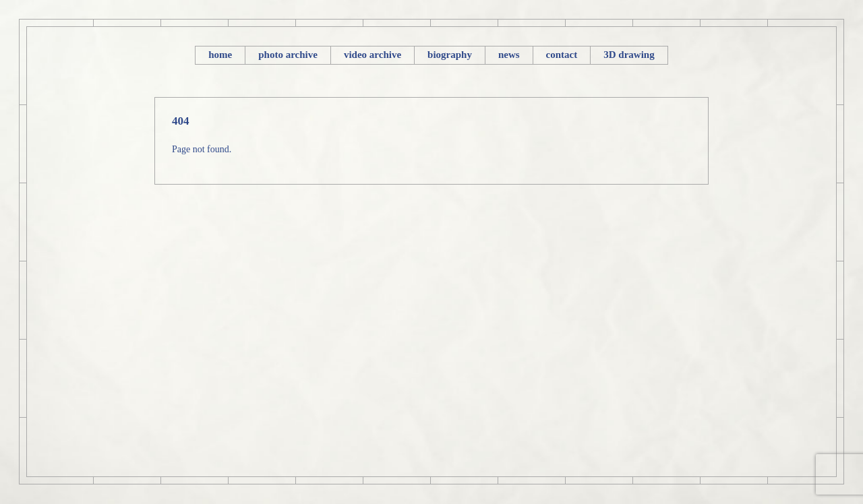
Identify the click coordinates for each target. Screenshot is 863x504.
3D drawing (629, 55)
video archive (373, 55)
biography (450, 55)
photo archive (288, 55)
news (509, 55)
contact (562, 55)
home (220, 55)
